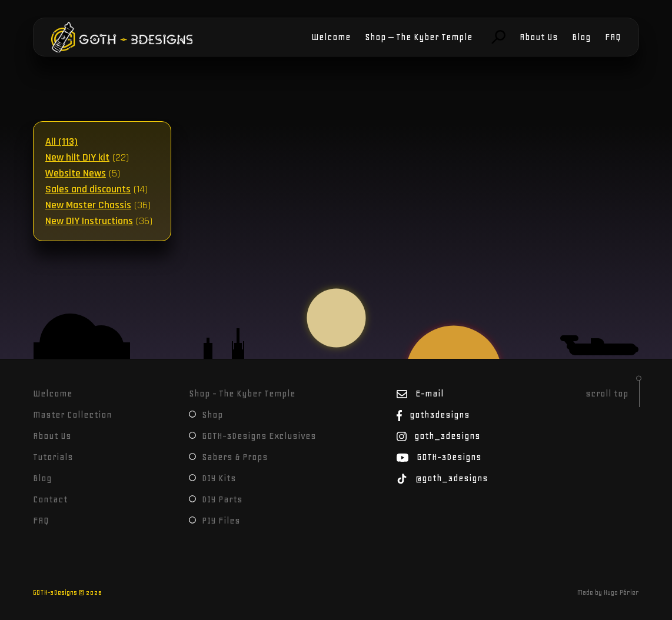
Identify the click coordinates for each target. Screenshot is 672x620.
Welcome (331, 37)
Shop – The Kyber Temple (419, 37)
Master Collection (72, 415)
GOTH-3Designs (87, 37)
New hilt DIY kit (77, 157)
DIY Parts (216, 499)
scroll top (607, 394)
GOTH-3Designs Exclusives (252, 436)
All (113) (61, 141)
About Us (539, 37)
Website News (76, 173)
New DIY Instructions (89, 221)
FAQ (613, 37)
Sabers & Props (228, 457)
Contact (50, 499)
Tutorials (53, 457)
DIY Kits (212, 478)
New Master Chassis (88, 205)
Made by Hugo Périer (608, 592)
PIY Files (214, 521)
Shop (206, 415)
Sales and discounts (88, 189)
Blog (581, 37)
